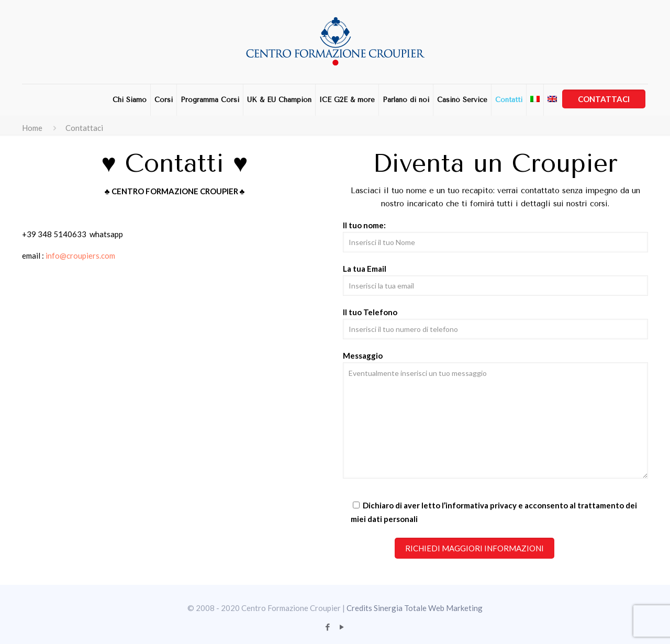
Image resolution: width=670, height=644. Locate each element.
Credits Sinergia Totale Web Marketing (415, 608)
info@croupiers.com (80, 256)
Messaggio (495, 415)
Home (32, 128)
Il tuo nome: (495, 236)
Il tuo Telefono (495, 323)
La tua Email (495, 280)
